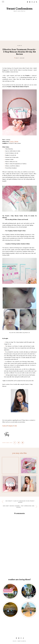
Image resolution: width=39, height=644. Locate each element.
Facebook (5, 426)
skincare (22, 58)
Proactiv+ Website (14, 142)
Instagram (11, 426)
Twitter (15, 426)
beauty (17, 58)
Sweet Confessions (19, 9)
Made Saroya (22, 641)
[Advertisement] (20, 25)
